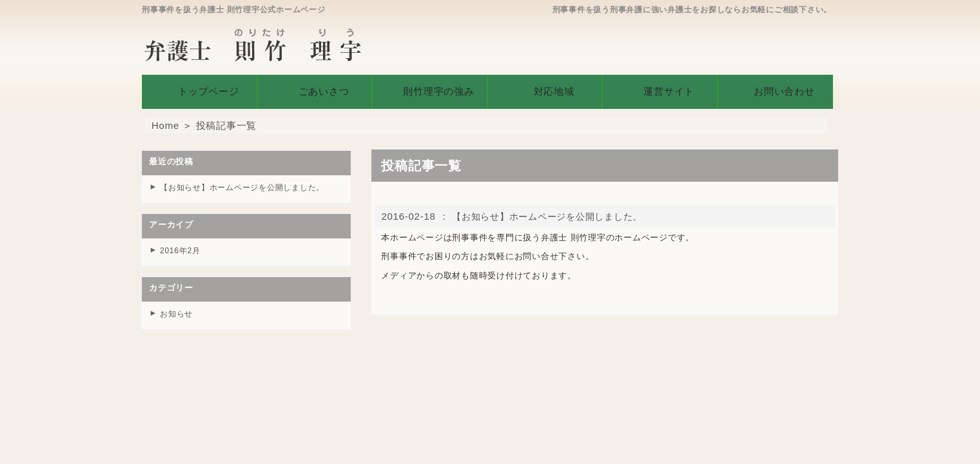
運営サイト (660, 89)
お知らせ (178, 308)
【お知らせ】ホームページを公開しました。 (554, 212)
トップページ (200, 89)
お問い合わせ (775, 89)
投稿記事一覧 (227, 121)
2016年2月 (181, 246)
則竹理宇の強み (429, 89)
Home (165, 121)
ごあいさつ (315, 89)
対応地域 (545, 89)
